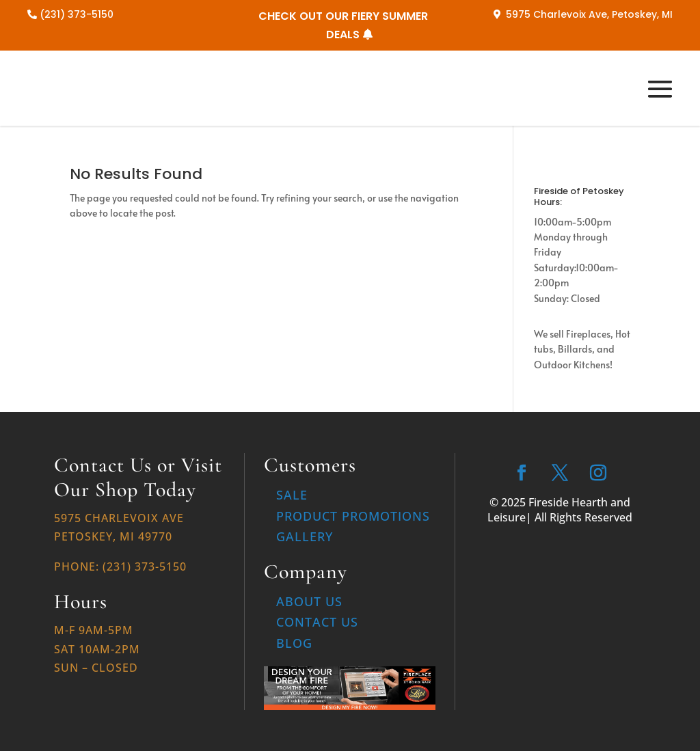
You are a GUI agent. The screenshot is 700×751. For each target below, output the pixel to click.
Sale (292, 495)
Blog (294, 643)
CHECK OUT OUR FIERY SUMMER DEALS (343, 25)
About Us (309, 601)
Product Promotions (353, 516)
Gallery (305, 536)
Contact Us (317, 622)
